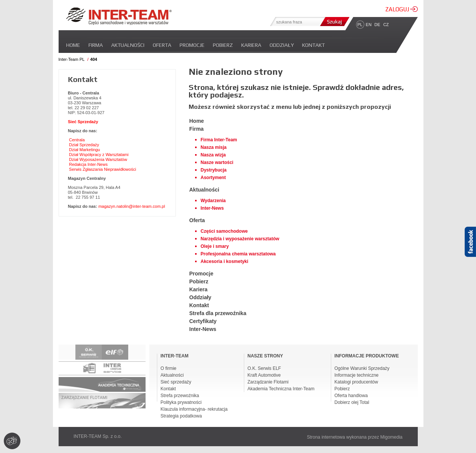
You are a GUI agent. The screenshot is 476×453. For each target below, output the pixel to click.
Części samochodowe (224, 231)
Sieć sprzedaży (176, 382)
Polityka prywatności (181, 402)
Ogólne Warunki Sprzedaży (362, 368)
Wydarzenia (213, 201)
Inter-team (119, 16)
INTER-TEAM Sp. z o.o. (98, 436)
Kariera (251, 45)
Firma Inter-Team (219, 140)
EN (368, 25)
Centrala (77, 140)
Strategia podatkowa (181, 416)
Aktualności (128, 45)
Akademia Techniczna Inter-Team (281, 389)
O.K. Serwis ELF (264, 368)
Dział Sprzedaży (84, 145)
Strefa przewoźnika (180, 396)
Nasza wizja (213, 155)
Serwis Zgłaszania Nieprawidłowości (103, 169)
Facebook (470, 255)
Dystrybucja (214, 170)
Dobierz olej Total (352, 402)
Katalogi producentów (356, 382)
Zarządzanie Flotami (268, 382)
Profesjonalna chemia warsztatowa (238, 254)
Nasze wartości (217, 162)
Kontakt (313, 45)
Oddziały (282, 45)
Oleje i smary (215, 246)
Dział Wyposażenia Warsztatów (98, 159)
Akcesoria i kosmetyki (225, 261)
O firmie (169, 368)
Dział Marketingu (85, 150)
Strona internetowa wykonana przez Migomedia (355, 437)
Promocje (192, 45)
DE (377, 25)
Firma (96, 45)
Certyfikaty (203, 321)
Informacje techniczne (357, 375)
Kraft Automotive (264, 375)
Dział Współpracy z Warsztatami (99, 155)
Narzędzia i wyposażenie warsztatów (240, 239)
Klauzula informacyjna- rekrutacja (194, 409)
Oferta (162, 45)
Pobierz (223, 45)
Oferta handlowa (351, 396)
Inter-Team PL (72, 59)
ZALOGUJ (402, 9)
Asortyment (213, 178)
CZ (386, 25)
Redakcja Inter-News (88, 164)
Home (73, 45)
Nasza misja (214, 147)
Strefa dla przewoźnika (218, 313)
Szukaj (334, 22)
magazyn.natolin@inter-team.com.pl (132, 206)
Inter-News (212, 208)
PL (360, 25)
